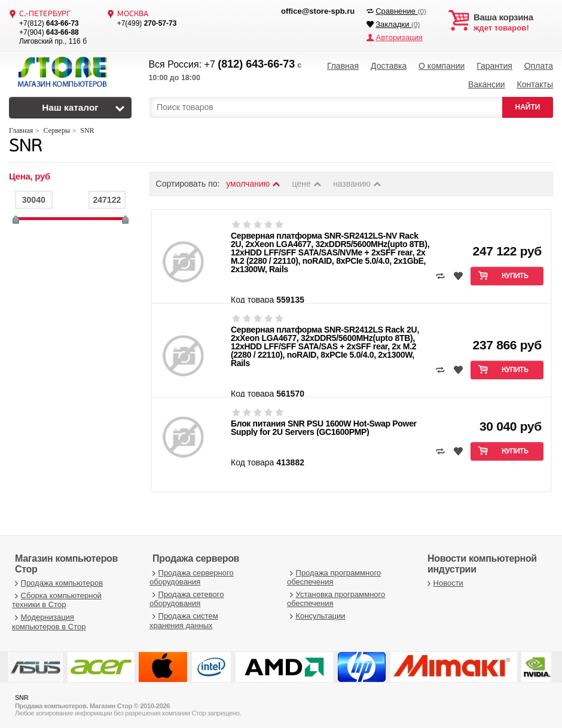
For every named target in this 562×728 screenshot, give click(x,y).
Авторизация (399, 37)
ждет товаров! (513, 23)
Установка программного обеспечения (336, 598)
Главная (343, 66)
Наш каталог (70, 106)
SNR (26, 146)
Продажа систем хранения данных (184, 619)
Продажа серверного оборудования (192, 576)
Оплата (539, 66)
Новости (444, 582)
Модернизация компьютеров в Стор (49, 621)
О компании (442, 66)
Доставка (389, 66)
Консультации (316, 615)
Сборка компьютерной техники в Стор (57, 599)
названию (358, 182)
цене (308, 182)
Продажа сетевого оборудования (187, 598)
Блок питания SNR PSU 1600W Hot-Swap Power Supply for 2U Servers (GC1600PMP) (324, 427)
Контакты (534, 84)
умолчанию (253, 182)
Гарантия (494, 66)
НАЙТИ (528, 106)
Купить (515, 275)
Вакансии (487, 84)
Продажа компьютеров (57, 582)
